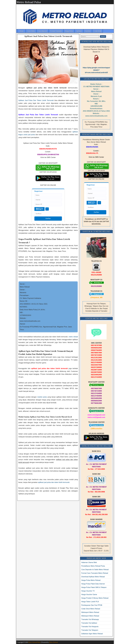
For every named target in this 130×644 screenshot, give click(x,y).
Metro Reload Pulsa (29, 2)
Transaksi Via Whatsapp (90, 619)
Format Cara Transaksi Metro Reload (95, 573)
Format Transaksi (56, 31)
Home (22, 31)
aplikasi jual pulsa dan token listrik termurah (54, 482)
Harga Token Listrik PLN (90, 602)
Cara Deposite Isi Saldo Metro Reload (95, 570)
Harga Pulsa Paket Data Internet (93, 584)
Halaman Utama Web (89, 562)
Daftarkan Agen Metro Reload (92, 634)
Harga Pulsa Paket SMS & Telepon (94, 587)
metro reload (73, 337)
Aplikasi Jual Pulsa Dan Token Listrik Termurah (48, 36)
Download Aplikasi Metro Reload (93, 577)
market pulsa (42, 397)
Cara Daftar (31, 31)
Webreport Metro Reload (90, 612)
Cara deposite (43, 31)
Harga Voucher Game (89, 594)
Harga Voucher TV (88, 591)
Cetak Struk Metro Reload (91, 609)
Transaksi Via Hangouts (90, 627)
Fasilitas (88, 31)
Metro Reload (53, 642)
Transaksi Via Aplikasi (89, 623)
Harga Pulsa (69, 31)
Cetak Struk (97, 31)
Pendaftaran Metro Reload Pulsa (93, 566)
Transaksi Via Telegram (90, 630)
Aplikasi (79, 31)
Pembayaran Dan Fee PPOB (92, 605)
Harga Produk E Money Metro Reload (95, 598)
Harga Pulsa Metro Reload (91, 580)
